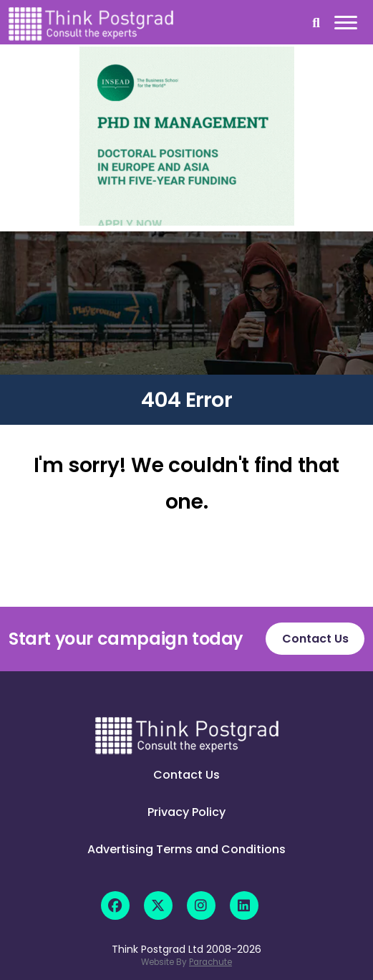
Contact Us (315, 639)
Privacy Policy (186, 812)
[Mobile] (344, 25)
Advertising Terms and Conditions (186, 849)
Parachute (210, 962)
